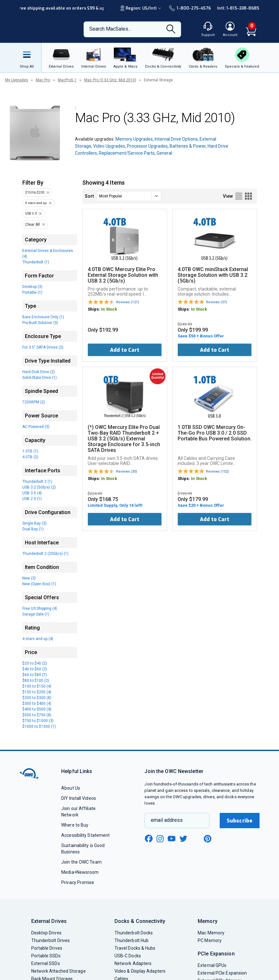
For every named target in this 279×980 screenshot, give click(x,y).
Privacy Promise (78, 882)
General (164, 153)
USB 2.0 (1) (32, 499)
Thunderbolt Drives (51, 940)
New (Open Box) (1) (39, 584)
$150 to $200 (35, 192)
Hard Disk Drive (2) (39, 372)
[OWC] (46, 29)
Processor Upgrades (147, 146)
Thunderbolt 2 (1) (37, 482)
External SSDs (46, 963)
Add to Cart (125, 350)
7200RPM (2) (34, 402)
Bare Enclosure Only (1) (43, 317)
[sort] (129, 196)
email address (167, 820)
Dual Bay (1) (33, 529)
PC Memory (210, 940)
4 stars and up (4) (38, 639)
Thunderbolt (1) (36, 262)
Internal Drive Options (176, 139)
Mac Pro (43, 80)
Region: (142, 8)
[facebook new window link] (149, 839)
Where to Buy (75, 825)
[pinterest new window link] (208, 839)
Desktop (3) (32, 287)
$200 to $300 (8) (37, 698)
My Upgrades (17, 80)
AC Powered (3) (36, 427)
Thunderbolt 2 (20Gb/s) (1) (45, 554)
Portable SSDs (46, 956)
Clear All (33, 225)
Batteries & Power (188, 146)
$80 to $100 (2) (36, 681)
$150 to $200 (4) (37, 692)
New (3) (29, 578)
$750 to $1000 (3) (38, 721)
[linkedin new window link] (196, 839)
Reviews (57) (217, 302)
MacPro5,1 (67, 80)
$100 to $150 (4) (37, 686)
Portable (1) (32, 292)
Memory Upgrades (134, 139)
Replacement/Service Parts (127, 153)
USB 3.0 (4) (32, 493)
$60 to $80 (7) (35, 675)
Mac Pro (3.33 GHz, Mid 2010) (110, 80)
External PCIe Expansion (222, 973)
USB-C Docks (128, 956)
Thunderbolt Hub (132, 940)
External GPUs (212, 965)
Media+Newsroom (80, 872)
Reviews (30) (127, 472)
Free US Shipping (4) (40, 608)
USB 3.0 (31, 214)
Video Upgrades (109, 146)
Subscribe (239, 821)
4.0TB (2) (30, 457)
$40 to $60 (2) (35, 669)
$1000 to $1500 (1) (39, 726)
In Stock (109, 309)
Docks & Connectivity (140, 921)
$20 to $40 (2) (35, 663)
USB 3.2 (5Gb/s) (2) (39, 487)
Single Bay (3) (34, 523)
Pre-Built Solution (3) (40, 323)
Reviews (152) (217, 472)
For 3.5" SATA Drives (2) (43, 347)
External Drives (49, 921)
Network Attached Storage (59, 971)
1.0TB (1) (30, 451)
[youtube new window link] (172, 839)
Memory (208, 921)
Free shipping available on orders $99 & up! (61, 8)
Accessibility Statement (85, 835)
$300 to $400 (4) (37, 704)
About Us (71, 788)
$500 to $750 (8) (37, 715)
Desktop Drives (46, 933)
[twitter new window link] (184, 838)
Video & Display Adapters (140, 971)
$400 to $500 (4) (37, 709)
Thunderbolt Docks (134, 933)
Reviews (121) (128, 302)
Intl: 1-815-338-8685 (238, 8)
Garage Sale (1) (36, 614)
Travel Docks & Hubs (135, 948)
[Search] (171, 30)
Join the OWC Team (81, 862)
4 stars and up (36, 203)
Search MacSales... (110, 29)
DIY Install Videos (79, 798)
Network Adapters (133, 963)
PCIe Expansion (216, 954)
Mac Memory (211, 933)
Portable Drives (47, 948)
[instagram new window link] (160, 839)
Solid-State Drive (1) (40, 378)
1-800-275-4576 (190, 8)
